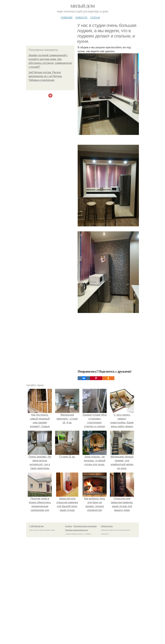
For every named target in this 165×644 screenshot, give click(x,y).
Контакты (69, 526)
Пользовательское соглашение (85, 526)
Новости (81, 17)
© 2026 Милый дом (36, 526)
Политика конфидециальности (77, 530)
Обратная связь (107, 526)
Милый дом (82, 6)
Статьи (95, 17)
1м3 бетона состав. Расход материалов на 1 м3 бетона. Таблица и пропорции (45, 76)
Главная (66, 17)
